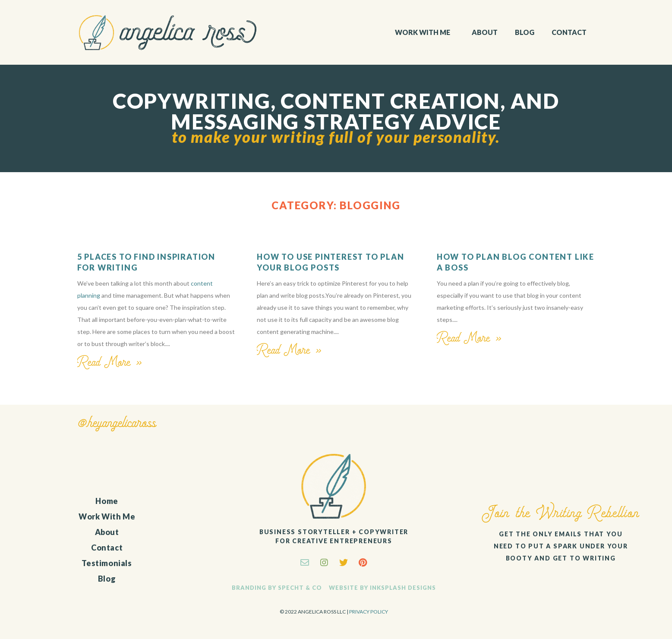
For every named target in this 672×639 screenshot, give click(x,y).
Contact (569, 32)
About (485, 32)
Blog (525, 32)
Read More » (110, 362)
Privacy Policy (369, 612)
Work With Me (425, 32)
